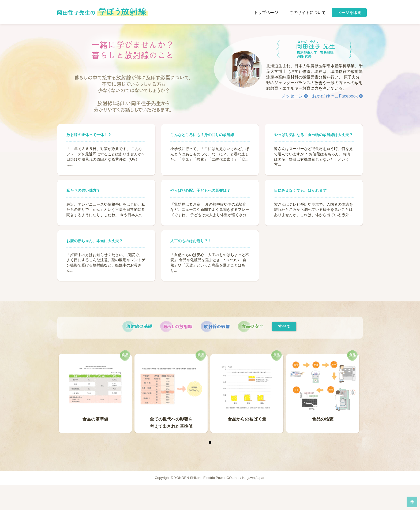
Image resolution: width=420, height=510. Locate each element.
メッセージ (294, 96)
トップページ (266, 12)
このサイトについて (308, 12)
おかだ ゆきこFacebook (337, 96)
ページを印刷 (349, 12)
